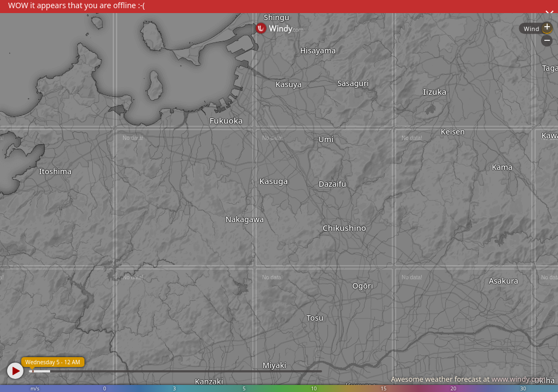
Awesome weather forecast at (468, 379)
